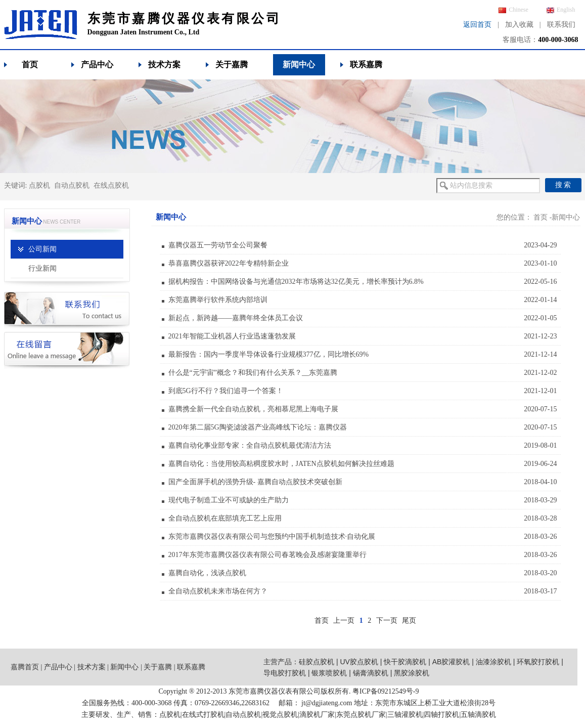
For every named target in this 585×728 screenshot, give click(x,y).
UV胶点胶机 (359, 662)
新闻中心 (299, 65)
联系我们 (561, 25)
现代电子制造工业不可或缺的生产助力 (229, 500)
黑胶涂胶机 (412, 673)
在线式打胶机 (203, 715)
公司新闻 (42, 249)
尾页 (409, 620)
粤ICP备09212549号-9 (386, 691)
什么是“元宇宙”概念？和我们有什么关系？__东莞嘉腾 (253, 373)
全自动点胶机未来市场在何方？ (218, 591)
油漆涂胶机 (493, 662)
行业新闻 (42, 268)
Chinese (513, 10)
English (561, 10)
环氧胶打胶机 (538, 662)
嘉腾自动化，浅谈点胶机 (207, 573)
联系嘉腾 (366, 65)
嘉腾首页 (25, 667)
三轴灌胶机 (405, 715)
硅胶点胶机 (317, 662)
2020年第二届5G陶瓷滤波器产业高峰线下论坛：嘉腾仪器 (258, 427)
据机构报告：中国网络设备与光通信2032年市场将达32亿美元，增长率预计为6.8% (296, 282)
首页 (30, 65)
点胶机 (39, 185)
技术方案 (164, 65)
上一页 (344, 620)
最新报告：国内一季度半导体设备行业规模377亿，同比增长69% (269, 354)
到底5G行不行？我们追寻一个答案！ (226, 391)
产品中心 (97, 65)
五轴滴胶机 (478, 715)
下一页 (387, 620)
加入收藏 (519, 25)
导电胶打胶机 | (287, 673)
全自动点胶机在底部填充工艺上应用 (225, 518)
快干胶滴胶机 (405, 662)
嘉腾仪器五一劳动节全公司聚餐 (218, 245)
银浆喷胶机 (329, 673)
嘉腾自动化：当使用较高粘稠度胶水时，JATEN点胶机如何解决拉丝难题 (281, 464)
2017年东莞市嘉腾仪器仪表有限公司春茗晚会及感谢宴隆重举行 (267, 555)
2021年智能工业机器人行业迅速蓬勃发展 (232, 336)
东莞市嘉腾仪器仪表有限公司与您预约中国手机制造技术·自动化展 (272, 537)
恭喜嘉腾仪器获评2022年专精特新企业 (229, 263)
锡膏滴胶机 (371, 673)
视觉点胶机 (280, 715)
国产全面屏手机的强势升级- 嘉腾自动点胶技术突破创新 (255, 482)
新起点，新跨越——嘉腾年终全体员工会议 (236, 318)
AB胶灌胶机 (451, 662)
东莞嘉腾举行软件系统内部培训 (218, 300)
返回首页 (477, 25)
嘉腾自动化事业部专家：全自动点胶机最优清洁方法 (250, 445)
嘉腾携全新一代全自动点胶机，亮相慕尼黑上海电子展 (253, 409)
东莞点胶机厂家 (361, 715)
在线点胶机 (111, 185)
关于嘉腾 (232, 65)
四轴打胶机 (441, 715)
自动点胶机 (72, 185)
